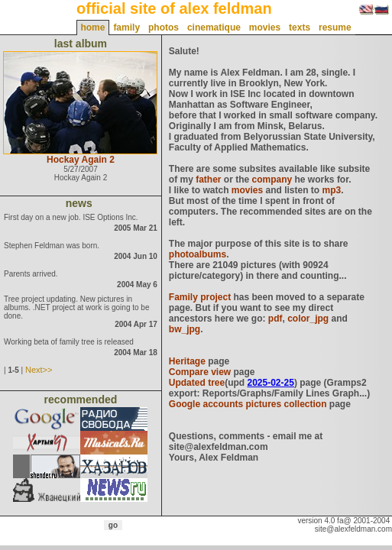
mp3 (332, 190)
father (208, 180)
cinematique (214, 27)
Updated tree (197, 383)
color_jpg (308, 319)
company (272, 180)
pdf (275, 319)
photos (164, 27)
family (126, 27)
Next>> (39, 370)
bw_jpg (185, 329)
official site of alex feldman (174, 8)
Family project (200, 297)
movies (265, 27)
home (92, 27)
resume (335, 27)
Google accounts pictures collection (248, 404)
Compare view (200, 372)
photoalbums (198, 254)
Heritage (187, 361)
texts (300, 27)
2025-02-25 (270, 383)
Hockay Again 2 (81, 160)
